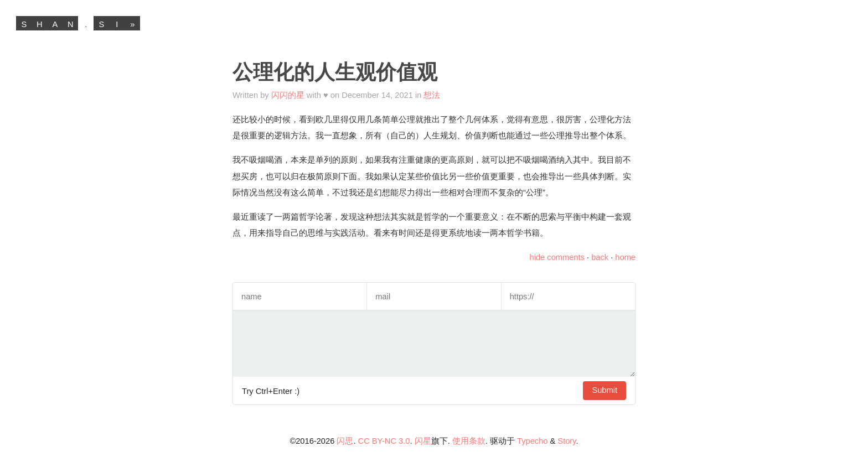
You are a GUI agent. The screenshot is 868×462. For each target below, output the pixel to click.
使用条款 (469, 441)
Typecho (532, 441)
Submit (604, 390)
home (625, 257)
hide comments (557, 257)
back (600, 257)
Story (567, 441)
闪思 (345, 441)
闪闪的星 (288, 95)
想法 (432, 95)
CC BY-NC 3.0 (384, 441)
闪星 (423, 441)
